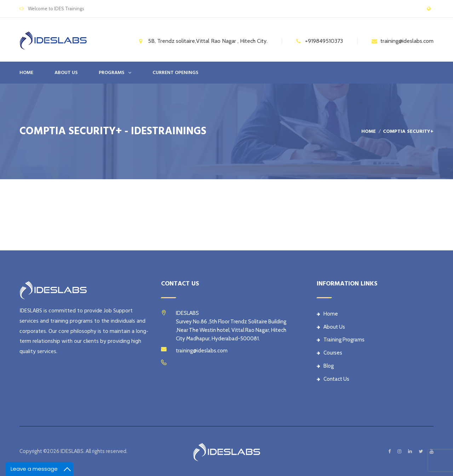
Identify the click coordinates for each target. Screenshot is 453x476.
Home (26, 73)
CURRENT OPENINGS (175, 73)
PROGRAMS (111, 73)
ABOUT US (66, 73)
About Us (331, 327)
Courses (329, 353)
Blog (325, 366)
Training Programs (341, 340)
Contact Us (333, 379)
